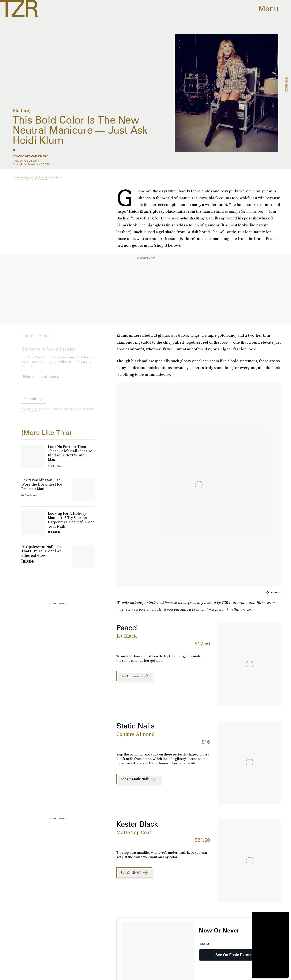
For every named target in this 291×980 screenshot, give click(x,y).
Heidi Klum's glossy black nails (157, 211)
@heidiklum (286, 84)
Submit (30, 402)
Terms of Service (85, 412)
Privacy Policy (33, 414)
